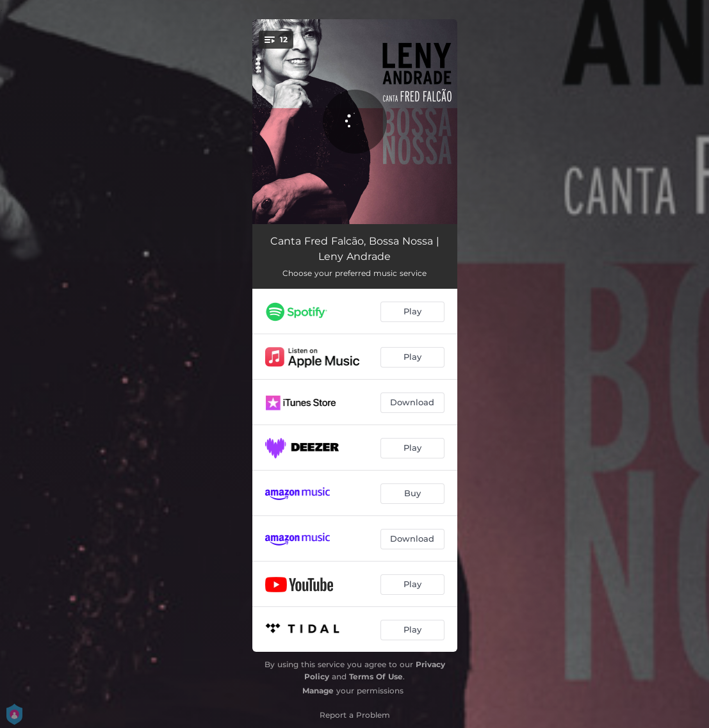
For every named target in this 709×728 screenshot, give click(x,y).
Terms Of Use (376, 676)
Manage (318, 691)
